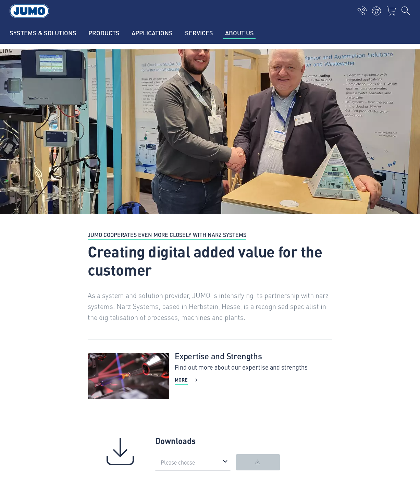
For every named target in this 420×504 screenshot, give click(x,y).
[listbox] (193, 462)
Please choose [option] (178, 462)
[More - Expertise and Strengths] (210, 376)
